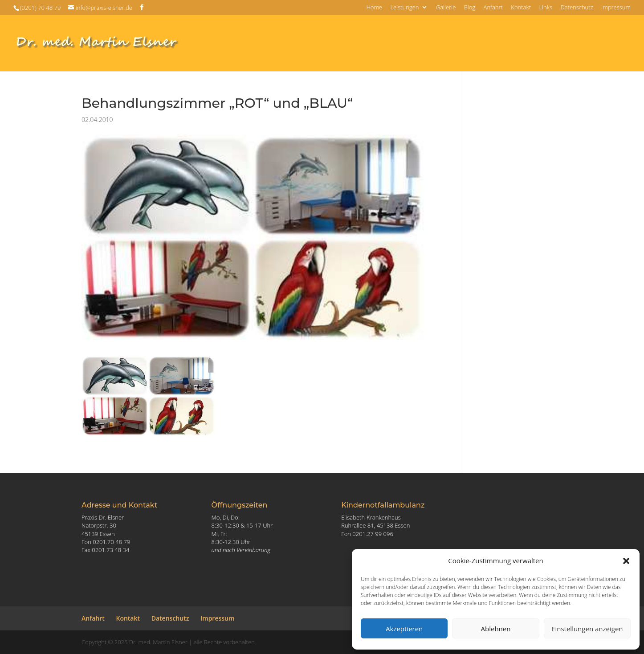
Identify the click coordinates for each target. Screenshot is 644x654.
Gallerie (446, 8)
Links (546, 8)
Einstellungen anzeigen (587, 629)
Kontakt (521, 8)
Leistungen (404, 8)
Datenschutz (577, 8)
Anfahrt (493, 8)
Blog (470, 8)
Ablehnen (496, 629)
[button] (626, 561)
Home (374, 8)
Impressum (616, 8)
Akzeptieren (404, 629)
